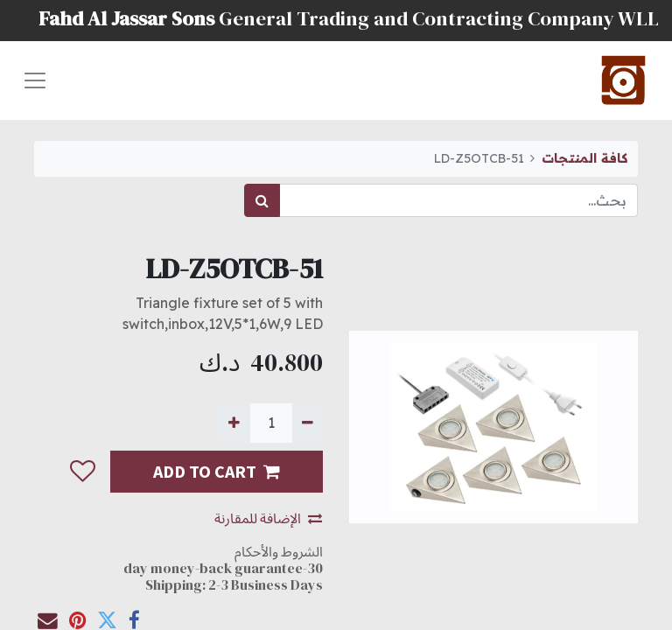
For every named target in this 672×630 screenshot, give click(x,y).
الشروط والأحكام (279, 551)
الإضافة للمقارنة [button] (268, 518)
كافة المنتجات (584, 158)
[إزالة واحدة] (308, 423)
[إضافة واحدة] (234, 423)
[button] (82, 472)
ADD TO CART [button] (217, 471)
